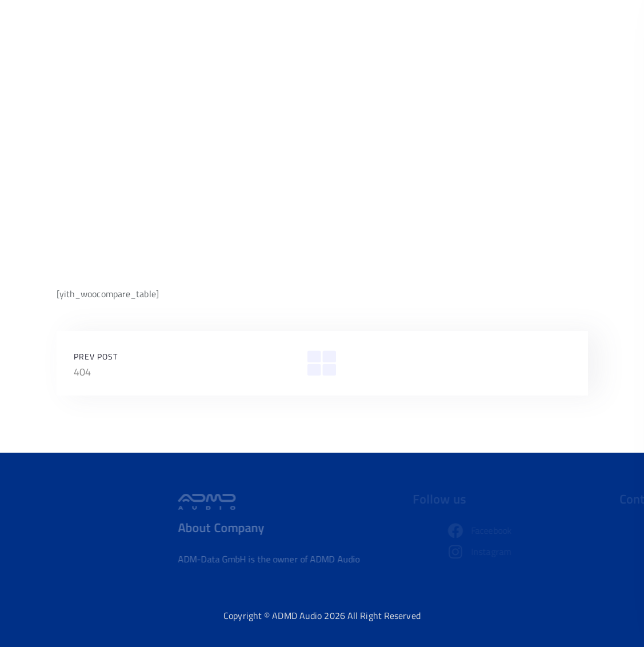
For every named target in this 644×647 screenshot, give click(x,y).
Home (428, 32)
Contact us (556, 32)
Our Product (486, 32)
